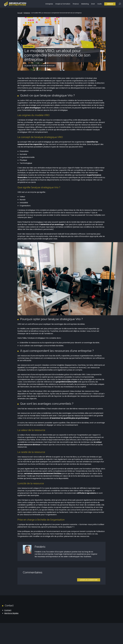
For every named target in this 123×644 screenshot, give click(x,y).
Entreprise (49, 4)
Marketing (85, 4)
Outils (100, 4)
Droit (93, 4)
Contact (8, 610)
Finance (76, 4)
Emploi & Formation (63, 4)
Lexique (110, 4)
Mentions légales (11, 613)
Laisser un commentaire (89, 580)
